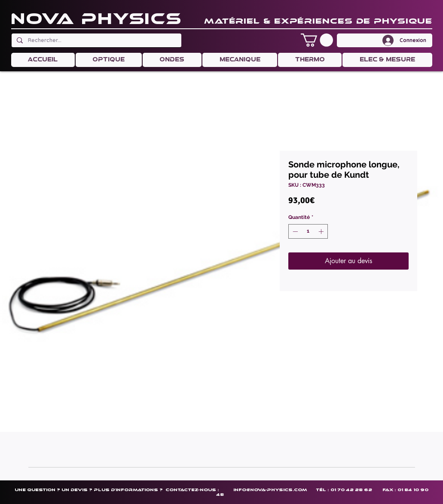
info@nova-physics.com (270, 490)
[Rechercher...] (96, 40)
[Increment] (322, 231)
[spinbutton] (308, 231)
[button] (317, 40)
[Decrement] (294, 231)
